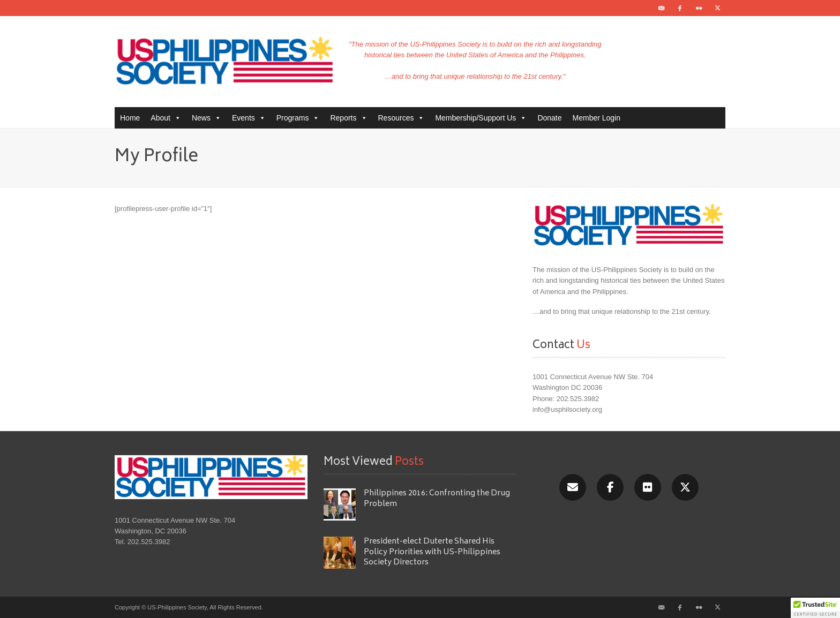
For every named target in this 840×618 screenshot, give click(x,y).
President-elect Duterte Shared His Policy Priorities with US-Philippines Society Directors (432, 552)
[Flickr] (648, 487)
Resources (402, 118)
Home (130, 118)
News (207, 118)
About (166, 118)
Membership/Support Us (481, 118)
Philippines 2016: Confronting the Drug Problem (437, 499)
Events (249, 118)
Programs (298, 118)
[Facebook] (610, 487)
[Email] (573, 487)
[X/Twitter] (685, 487)
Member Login (597, 118)
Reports (348, 118)
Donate (549, 118)
